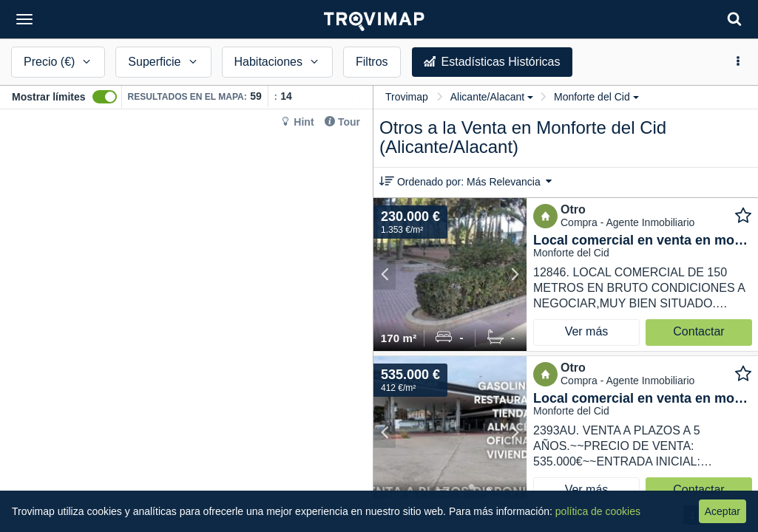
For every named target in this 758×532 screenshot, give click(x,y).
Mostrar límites (49, 97)
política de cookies (598, 511)
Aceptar (723, 511)
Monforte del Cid (596, 97)
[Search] (734, 19)
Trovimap (407, 97)
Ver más (587, 331)
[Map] (186, 321)
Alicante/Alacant (492, 97)
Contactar (698, 331)
